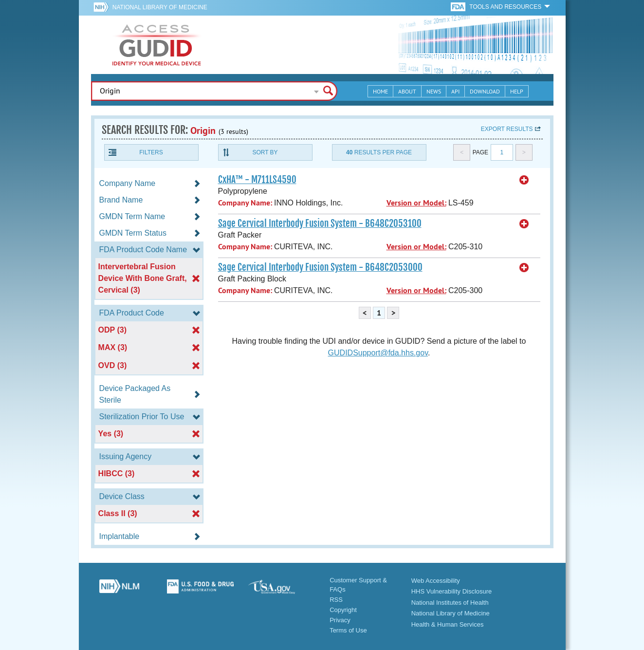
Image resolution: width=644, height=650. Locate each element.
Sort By (265, 152)
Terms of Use (348, 630)
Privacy (340, 620)
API (455, 91)
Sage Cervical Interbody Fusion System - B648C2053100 (320, 223)
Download (485, 91)
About (407, 91)
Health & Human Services (448, 624)
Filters (151, 152)
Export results (507, 129)
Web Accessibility (436, 581)
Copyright (343, 610)
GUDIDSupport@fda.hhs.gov (378, 353)
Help (517, 91)
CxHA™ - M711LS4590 (257, 180)
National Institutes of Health (450, 603)
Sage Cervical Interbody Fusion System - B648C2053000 (320, 267)
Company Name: (245, 203)
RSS (336, 600)
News (434, 91)
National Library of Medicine (160, 7)
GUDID (157, 45)
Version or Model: (416, 203)
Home (380, 91)
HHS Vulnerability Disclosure (452, 591)
